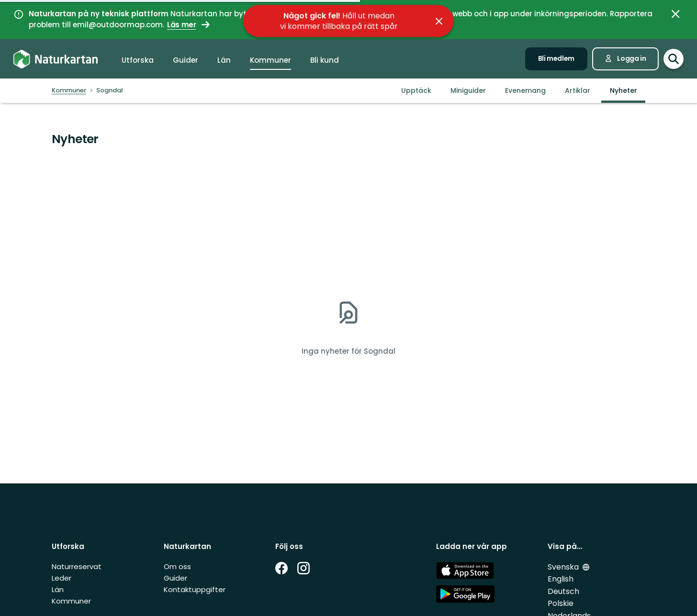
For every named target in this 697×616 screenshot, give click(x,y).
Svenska (564, 567)
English (561, 579)
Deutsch (563, 591)
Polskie (561, 603)
